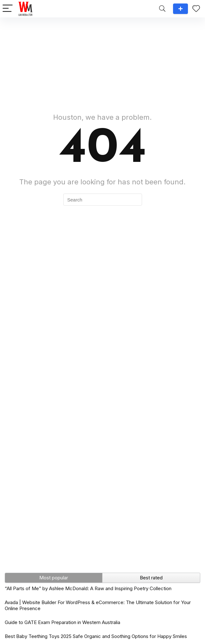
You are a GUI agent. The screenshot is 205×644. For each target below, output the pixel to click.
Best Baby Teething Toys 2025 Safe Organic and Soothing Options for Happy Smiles (96, 636)
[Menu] (8, 9)
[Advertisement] (102, 62)
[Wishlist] (196, 9)
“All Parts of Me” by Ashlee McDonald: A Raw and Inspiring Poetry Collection (88, 588)
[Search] (162, 9)
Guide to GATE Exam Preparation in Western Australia (62, 622)
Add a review (180, 9)
